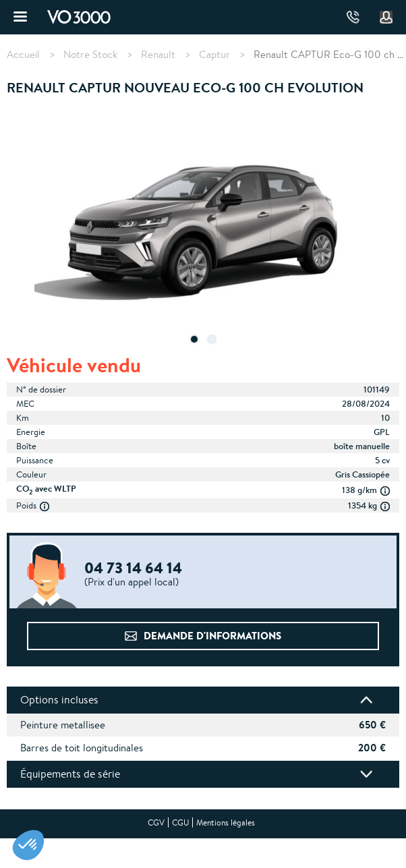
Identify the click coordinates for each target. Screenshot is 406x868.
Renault (158, 55)
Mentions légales (226, 822)
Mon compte (386, 18)
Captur (214, 55)
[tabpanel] (203, 232)
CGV (156, 822)
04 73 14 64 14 (353, 17)
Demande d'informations (212, 636)
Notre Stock (90, 55)
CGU (180, 822)
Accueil (23, 55)
